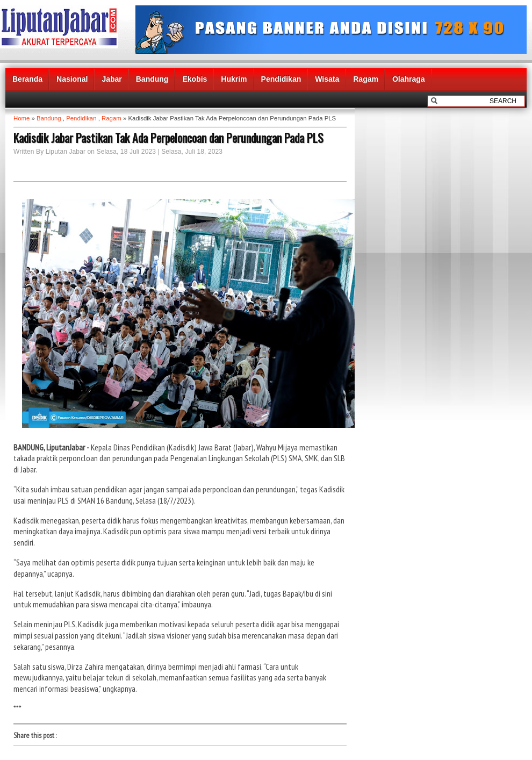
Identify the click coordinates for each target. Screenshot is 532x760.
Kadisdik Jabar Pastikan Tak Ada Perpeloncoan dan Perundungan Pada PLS (168, 138)
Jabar (112, 79)
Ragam (366, 79)
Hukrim (234, 79)
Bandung (152, 79)
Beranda (27, 79)
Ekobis (195, 79)
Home (21, 118)
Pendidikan (281, 79)
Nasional (72, 79)
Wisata (327, 79)
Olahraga (409, 79)
